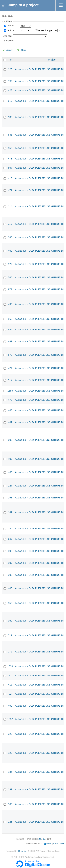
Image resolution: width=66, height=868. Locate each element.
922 (10, 264)
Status (10, 26)
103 (10, 804)
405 (10, 588)
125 (10, 69)
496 (10, 304)
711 (10, 635)
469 (10, 251)
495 (10, 329)
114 (10, 206)
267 (10, 539)
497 (10, 459)
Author (10, 30)
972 (10, 289)
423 (10, 90)
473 (10, 400)
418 (10, 178)
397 (10, 563)
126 (10, 822)
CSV (56, 844)
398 (10, 551)
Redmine (23, 851)
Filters (9, 21)
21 (10, 675)
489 (10, 341)
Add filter (8, 36)
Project (52, 60)
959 (10, 148)
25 (40, 839)
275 (10, 652)
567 (10, 168)
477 (10, 190)
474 (10, 368)
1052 (10, 719)
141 (10, 512)
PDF (62, 844)
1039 (10, 666)
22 (10, 694)
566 (10, 277)
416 (10, 685)
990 (10, 440)
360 (10, 621)
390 (10, 575)
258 (10, 498)
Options (10, 41)
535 (10, 135)
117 (10, 380)
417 (10, 224)
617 (10, 101)
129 (10, 753)
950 (10, 603)
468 (10, 410)
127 (10, 486)
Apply (9, 50)
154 (10, 81)
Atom (49, 844)
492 (10, 706)
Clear (23, 50)
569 (10, 319)
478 (10, 159)
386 (10, 237)
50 (44, 839)
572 (10, 355)
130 (10, 117)
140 (10, 529)
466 (10, 472)
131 (10, 789)
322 (10, 734)
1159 (10, 391)
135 (10, 772)
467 (10, 422)
